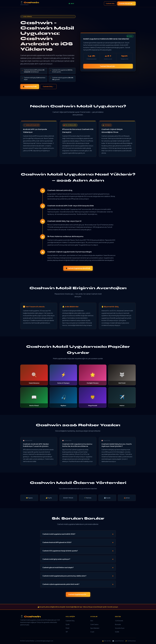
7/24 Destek (119, 621)
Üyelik (68, 624)
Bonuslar (118, 624)
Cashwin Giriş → (48, 86)
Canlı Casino (94, 624)
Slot (92, 621)
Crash (92, 632)
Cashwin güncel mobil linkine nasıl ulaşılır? (58, 567)
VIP (67, 632)
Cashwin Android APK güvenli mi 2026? (57, 542)
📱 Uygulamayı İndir (30, 86)
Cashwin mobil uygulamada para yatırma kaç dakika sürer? (64, 576)
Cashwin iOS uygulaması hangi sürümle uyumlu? (60, 551)
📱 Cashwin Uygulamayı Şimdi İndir (78, 268)
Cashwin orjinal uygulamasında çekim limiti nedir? (61, 584)
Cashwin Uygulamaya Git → (78, 594)
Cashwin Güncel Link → (127, 3)
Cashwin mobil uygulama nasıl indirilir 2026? (59, 534)
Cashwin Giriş (110, 3)
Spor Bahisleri (95, 628)
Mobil (67, 628)
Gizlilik (117, 632)
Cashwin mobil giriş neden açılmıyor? (56, 559)
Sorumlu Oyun (120, 628)
